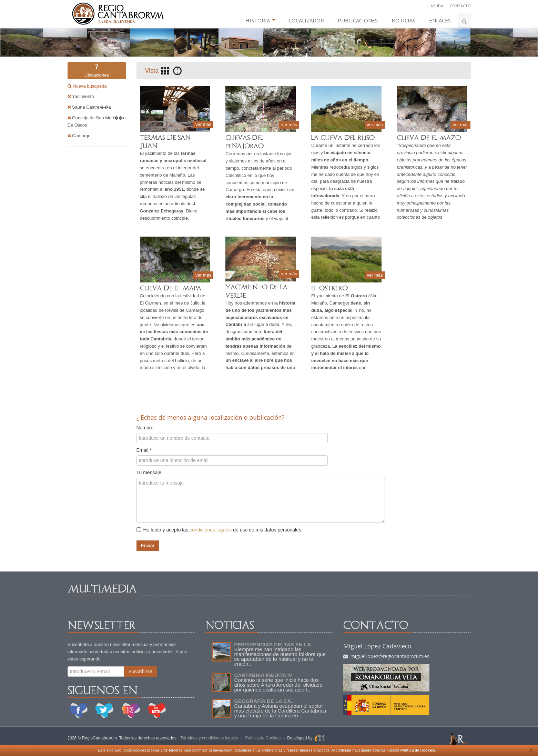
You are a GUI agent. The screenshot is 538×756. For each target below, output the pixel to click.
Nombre (145, 428)
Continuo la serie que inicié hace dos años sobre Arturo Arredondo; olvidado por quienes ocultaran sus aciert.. (278, 685)
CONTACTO (460, 6)
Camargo (79, 136)
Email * (144, 450)
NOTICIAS (403, 20)
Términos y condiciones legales (209, 738)
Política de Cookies (418, 750)
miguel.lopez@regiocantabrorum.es (386, 656)
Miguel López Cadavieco (377, 646)
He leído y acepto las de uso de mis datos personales (219, 530)
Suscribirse (140, 672)
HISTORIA (260, 20)
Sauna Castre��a (89, 107)
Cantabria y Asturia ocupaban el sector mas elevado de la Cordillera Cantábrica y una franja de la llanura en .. (280, 711)
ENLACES (440, 20)
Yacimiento (81, 96)
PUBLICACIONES (358, 20)
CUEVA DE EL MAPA (171, 288)
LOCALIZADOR (306, 20)
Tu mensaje (149, 472)
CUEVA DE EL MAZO (429, 138)
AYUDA (437, 6)
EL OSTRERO (329, 288)
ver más (203, 124)
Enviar (148, 546)
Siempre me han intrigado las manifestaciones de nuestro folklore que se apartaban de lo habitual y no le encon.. (280, 656)
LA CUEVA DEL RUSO (343, 138)
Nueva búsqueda (89, 86)
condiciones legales (211, 530)
